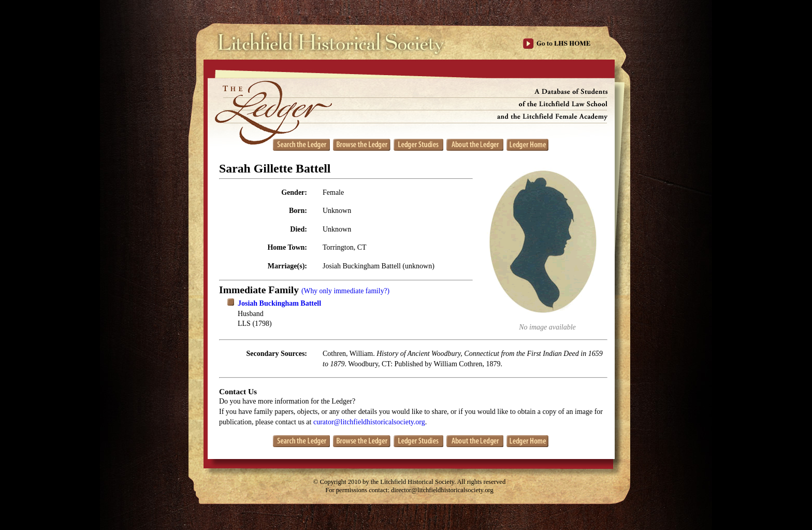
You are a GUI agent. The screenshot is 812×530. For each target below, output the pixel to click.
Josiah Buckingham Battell (279, 303)
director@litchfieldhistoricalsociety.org (442, 490)
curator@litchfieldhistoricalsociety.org (369, 422)
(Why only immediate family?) (345, 291)
